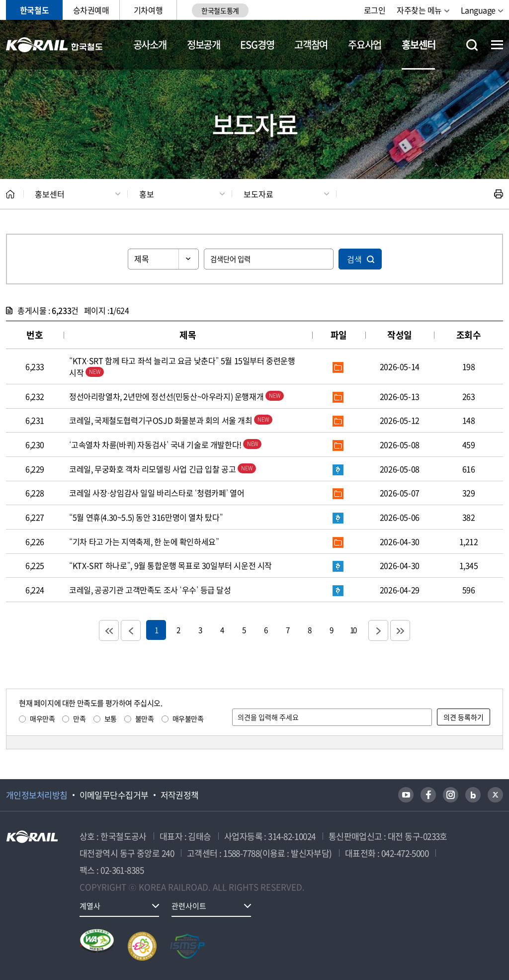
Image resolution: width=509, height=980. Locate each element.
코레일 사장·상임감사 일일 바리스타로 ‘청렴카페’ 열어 (157, 493)
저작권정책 (180, 795)
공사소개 (150, 45)
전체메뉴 (497, 45)
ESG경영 (257, 45)
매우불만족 (188, 718)
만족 (79, 718)
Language (478, 10)
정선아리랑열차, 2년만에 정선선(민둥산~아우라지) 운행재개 (176, 396)
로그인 (375, 10)
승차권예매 (91, 10)
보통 (111, 718)
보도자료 (258, 194)
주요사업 (365, 45)
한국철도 (34, 10)
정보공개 (204, 45)
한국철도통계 (220, 10)
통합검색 (472, 45)
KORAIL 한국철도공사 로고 (54, 45)
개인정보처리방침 (37, 795)
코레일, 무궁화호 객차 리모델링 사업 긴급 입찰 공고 (163, 469)
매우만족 (42, 718)
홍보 (147, 194)
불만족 (145, 718)
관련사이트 (189, 906)
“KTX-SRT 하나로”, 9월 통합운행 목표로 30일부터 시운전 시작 (170, 565)
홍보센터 (418, 45)
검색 (354, 259)
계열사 (90, 906)
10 (353, 630)
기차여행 (148, 10)
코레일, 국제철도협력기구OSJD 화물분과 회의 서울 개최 (171, 420)
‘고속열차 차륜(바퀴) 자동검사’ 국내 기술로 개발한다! (166, 445)
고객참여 (311, 45)
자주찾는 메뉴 (419, 10)
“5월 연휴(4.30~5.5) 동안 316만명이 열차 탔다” (146, 517)
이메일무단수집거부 (114, 795)
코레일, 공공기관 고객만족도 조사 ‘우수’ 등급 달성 (150, 590)
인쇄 (499, 194)
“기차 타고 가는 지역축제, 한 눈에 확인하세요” (144, 541)
